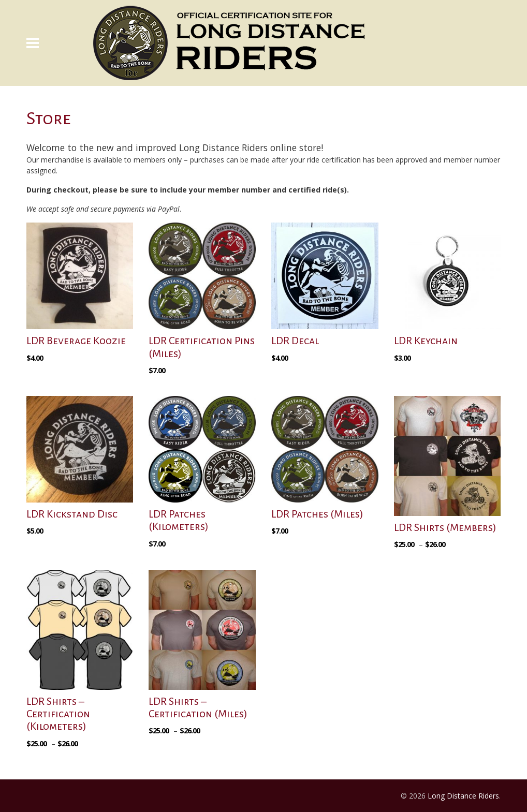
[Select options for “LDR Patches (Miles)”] (282, 545)
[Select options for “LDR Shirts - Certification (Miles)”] (175, 745)
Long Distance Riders (463, 796)
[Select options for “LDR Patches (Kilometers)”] (159, 558)
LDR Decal (295, 341)
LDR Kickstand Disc (72, 514)
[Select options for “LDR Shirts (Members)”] (421, 558)
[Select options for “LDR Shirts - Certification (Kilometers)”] (53, 758)
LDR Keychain (426, 341)
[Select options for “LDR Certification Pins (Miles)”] (159, 385)
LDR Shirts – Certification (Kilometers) (58, 714)
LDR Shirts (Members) (445, 527)
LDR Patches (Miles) (317, 514)
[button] (37, 372)
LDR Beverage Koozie (76, 341)
